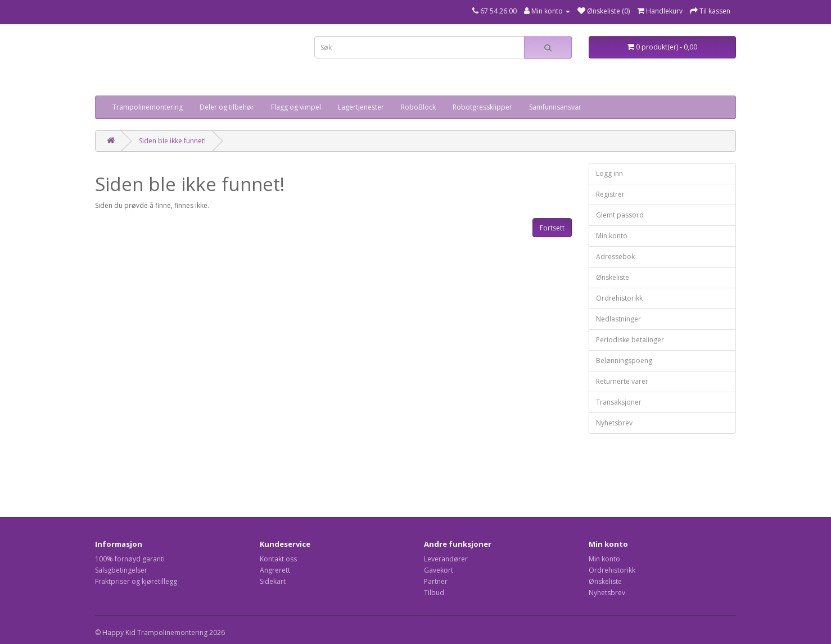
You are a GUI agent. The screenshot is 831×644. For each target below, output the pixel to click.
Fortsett (552, 228)
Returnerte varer (622, 381)
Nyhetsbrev (614, 423)
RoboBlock (418, 107)
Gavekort (439, 570)
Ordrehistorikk (619, 298)
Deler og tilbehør (227, 107)
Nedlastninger (618, 319)
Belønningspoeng (624, 360)
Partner (436, 581)
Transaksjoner (619, 402)
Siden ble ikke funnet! (172, 141)
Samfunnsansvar (555, 107)
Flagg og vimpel (296, 107)
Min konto (612, 236)
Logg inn (609, 173)
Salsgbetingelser (121, 570)
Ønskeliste (613, 277)
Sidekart (273, 581)
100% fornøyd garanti (130, 559)
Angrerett (275, 570)
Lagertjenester (361, 107)
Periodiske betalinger (630, 340)
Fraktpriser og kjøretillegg (136, 581)
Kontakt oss (278, 559)
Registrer (610, 194)
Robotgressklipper (482, 107)
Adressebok (615, 257)
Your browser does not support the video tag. (151, 64)
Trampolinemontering (148, 107)
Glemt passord (620, 215)
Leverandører (446, 559)
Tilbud (434, 593)
